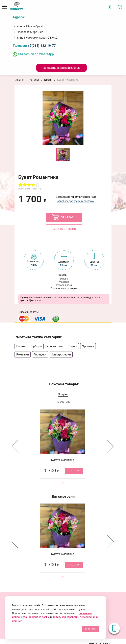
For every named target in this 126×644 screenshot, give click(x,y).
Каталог (34, 80)
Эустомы (88, 346)
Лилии (73, 346)
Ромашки (23, 354)
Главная (19, 80)
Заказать (64, 217)
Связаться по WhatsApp (33, 54)
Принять (91, 629)
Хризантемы (55, 346)
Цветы (48, 80)
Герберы (36, 346)
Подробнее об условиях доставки (75, 201)
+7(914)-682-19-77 (42, 46)
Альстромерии (61, 354)
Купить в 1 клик (64, 229)
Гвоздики (40, 354)
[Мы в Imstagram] (111, 8)
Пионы (21, 346)
